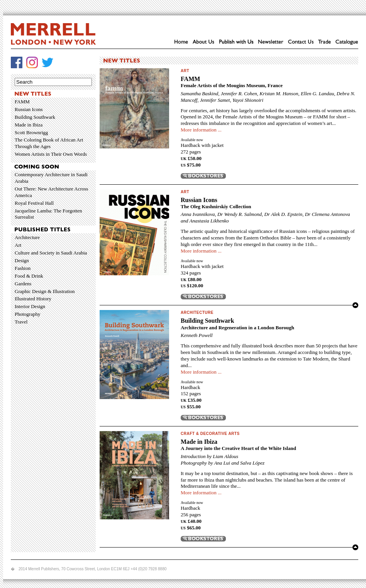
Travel (21, 322)
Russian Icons (29, 109)
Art (18, 245)
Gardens (23, 284)
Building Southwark (35, 117)
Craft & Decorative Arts (210, 434)
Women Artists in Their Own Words (51, 154)
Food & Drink (29, 276)
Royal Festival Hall (34, 203)
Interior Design (30, 306)
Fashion (23, 268)
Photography (27, 314)
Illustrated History (33, 299)
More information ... (201, 130)
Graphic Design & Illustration (45, 291)
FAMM (22, 102)
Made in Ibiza (29, 125)
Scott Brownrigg (31, 132)
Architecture (27, 237)
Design (22, 260)
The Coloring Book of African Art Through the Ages (49, 143)
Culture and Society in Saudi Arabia (51, 253)
